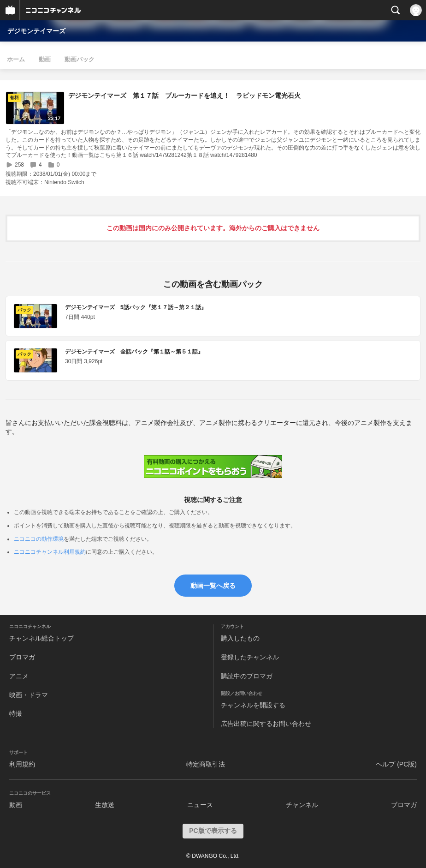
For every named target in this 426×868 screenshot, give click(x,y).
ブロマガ (22, 657)
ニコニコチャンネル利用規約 (50, 552)
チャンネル (302, 805)
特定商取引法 (206, 764)
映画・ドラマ (29, 695)
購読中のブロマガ (247, 676)
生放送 (105, 805)
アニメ (19, 676)
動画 (45, 59)
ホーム (16, 59)
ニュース (200, 805)
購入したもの (240, 638)
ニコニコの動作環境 (39, 539)
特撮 (16, 713)
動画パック (80, 59)
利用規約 (22, 764)
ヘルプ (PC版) (396, 764)
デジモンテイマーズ (36, 31)
